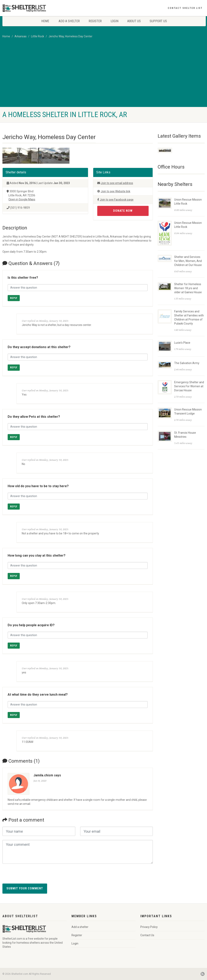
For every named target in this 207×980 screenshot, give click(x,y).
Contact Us (147, 935)
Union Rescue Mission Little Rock (188, 201)
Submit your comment (25, 888)
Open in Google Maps (22, 199)
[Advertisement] (103, 77)
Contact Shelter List (185, 8)
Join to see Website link (115, 191)
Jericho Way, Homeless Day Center (70, 36)
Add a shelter (69, 21)
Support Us (158, 21)
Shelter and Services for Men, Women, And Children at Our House (188, 261)
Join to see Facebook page (117, 200)
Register (95, 21)
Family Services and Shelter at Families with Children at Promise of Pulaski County (189, 317)
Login (114, 21)
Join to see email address (117, 183)
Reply (14, 298)
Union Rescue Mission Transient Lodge (188, 411)
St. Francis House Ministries (185, 434)
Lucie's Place (182, 342)
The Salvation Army (187, 363)
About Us (134, 21)
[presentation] (33, 876)
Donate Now (123, 211)
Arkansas (21, 36)
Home (45, 21)
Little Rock (38, 36)
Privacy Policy (149, 927)
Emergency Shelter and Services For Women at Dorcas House (189, 386)
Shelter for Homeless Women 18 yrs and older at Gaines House (188, 288)
